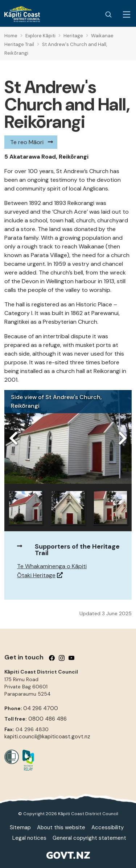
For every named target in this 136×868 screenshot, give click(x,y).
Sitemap (20, 827)
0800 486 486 (48, 719)
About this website (61, 827)
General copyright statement (89, 838)
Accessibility (108, 827)
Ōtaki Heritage (36, 575)
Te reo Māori (27, 142)
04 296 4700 (41, 708)
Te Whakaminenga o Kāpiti (52, 566)
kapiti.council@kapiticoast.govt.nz (47, 737)
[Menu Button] (127, 14)
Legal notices (29, 838)
